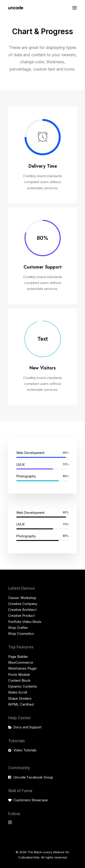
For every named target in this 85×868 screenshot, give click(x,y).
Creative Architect (22, 610)
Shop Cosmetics (21, 634)
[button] (75, 8)
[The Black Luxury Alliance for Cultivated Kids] (16, 8)
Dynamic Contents (23, 686)
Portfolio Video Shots (25, 622)
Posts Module (19, 675)
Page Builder (18, 657)
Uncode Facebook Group (33, 777)
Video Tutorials (25, 750)
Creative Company (23, 604)
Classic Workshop (22, 598)
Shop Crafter (18, 628)
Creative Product (21, 616)
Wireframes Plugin (22, 668)
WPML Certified (21, 704)
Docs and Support (27, 727)
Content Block (19, 680)
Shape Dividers (20, 698)
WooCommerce (21, 662)
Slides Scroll (18, 692)
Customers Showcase (31, 800)
